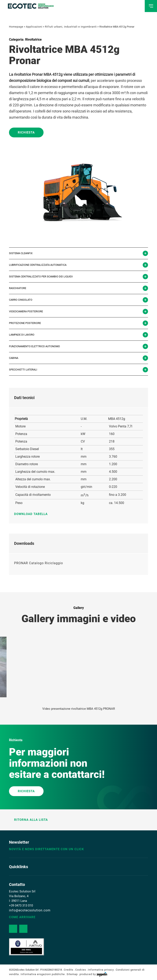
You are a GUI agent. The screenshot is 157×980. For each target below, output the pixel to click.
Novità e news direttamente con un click (47, 849)
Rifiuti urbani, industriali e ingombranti (71, 27)
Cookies (81, 970)
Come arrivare (22, 917)
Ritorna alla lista (28, 820)
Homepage (16, 27)
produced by (93, 974)
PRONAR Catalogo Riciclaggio (39, 563)
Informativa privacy (101, 970)
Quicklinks (19, 867)
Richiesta (26, 132)
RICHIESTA (26, 791)
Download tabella (33, 514)
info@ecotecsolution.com (30, 910)
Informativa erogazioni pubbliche (43, 974)
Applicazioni (34, 27)
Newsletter (19, 842)
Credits (69, 970)
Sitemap (72, 974)
